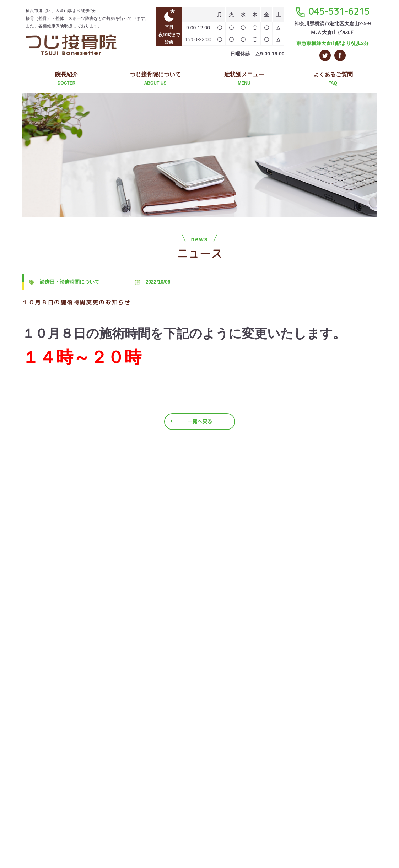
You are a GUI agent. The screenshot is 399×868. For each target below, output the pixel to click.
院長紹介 (67, 80)
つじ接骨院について (155, 80)
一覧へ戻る (200, 421)
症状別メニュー (244, 80)
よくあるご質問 (333, 80)
